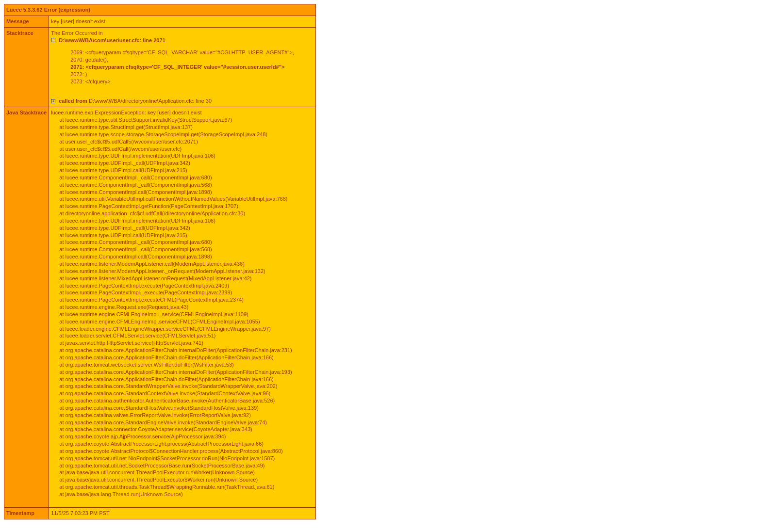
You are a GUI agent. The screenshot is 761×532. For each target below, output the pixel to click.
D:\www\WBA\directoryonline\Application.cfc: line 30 (135, 101)
